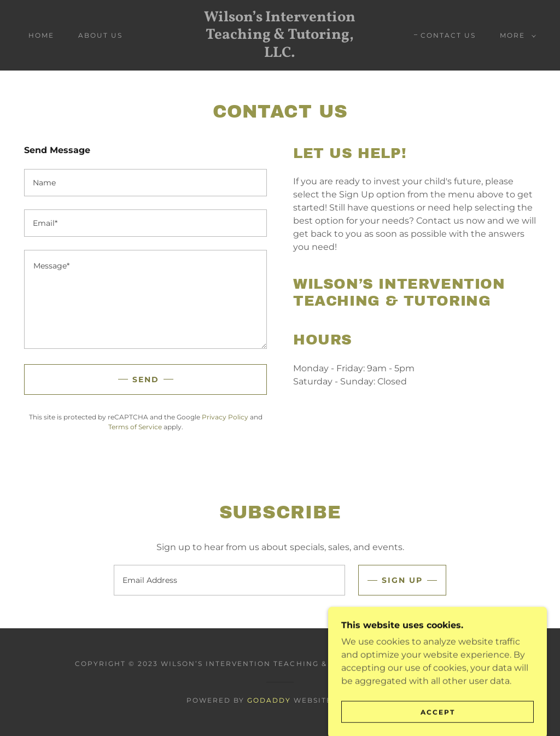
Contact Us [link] (448, 35)
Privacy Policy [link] (225, 417)
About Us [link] (100, 35)
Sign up (402, 580)
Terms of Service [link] (135, 427)
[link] (280, 54)
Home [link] (41, 35)
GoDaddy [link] (269, 700)
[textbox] (145, 183)
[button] (516, 36)
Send (146, 379)
